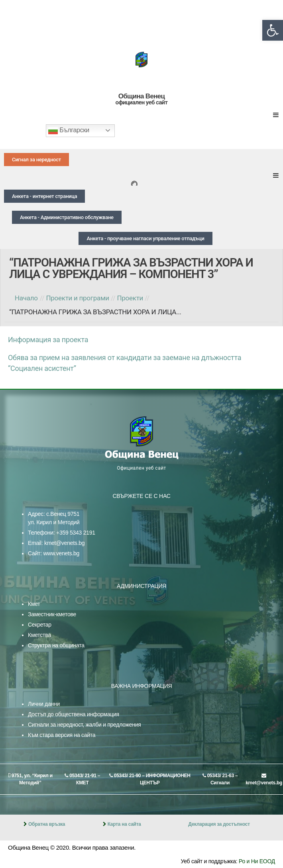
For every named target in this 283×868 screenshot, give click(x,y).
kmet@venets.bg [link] (64, 543)
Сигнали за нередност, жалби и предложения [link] (85, 725)
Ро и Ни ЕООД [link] (257, 861)
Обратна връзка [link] (47, 824)
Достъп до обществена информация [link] (74, 714)
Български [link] (69, 131)
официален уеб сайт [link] (142, 102)
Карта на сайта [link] (124, 824)
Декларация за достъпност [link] (219, 824)
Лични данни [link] (44, 704)
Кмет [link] (34, 604)
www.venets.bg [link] (61, 553)
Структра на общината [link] (56, 645)
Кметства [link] (39, 635)
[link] (273, 30)
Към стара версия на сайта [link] (62, 735)
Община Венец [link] (141, 96)
